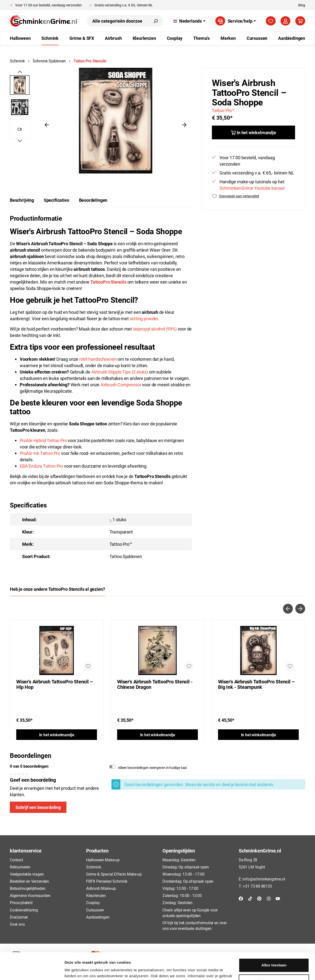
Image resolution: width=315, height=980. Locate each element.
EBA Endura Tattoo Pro (41, 466)
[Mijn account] (285, 21)
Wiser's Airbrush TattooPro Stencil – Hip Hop (55, 684)
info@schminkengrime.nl (264, 879)
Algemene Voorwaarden (30, 895)
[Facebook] (241, 898)
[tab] (22, 200)
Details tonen (76, 970)
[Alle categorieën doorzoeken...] (117, 21)
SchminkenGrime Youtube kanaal (252, 188)
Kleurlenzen (96, 895)
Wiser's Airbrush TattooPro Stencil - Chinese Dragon (155, 684)
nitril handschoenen (98, 359)
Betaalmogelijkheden (28, 888)
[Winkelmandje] (300, 21)
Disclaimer (19, 917)
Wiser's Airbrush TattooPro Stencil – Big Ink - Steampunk (256, 684)
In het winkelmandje (57, 735)
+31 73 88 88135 (257, 886)
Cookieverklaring (24, 910)
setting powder (144, 318)
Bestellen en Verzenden (29, 881)
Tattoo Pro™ (223, 110)
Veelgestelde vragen (27, 874)
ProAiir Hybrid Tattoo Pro (43, 440)
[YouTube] (278, 898)
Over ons (17, 924)
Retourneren (20, 867)
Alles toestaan (274, 940)
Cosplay (93, 902)
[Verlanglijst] (271, 21)
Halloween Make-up (103, 860)
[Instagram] (269, 898)
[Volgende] (184, 124)
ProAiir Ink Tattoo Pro (40, 453)
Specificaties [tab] (56, 200)
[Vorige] (47, 124)
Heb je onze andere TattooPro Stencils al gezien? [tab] (57, 589)
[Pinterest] (259, 898)
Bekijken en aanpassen (274, 956)
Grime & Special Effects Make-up (114, 874)
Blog (302, 5)
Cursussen (95, 910)
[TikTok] (250, 898)
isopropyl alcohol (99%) (155, 329)
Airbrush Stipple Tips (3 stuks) (120, 372)
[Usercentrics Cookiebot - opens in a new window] (32, 970)
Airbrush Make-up (101, 888)
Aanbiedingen (98, 917)
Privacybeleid (21, 902)
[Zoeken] (156, 21)
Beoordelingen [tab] (93, 200)
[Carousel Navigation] (157, 609)
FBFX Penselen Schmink (107, 881)
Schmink (94, 867)
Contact (16, 860)
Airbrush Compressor (121, 385)
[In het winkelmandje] (253, 132)
